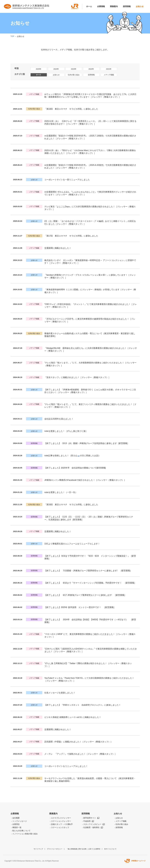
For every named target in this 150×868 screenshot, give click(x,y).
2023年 (74, 69)
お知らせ (140, 6)
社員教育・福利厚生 (91, 827)
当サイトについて (110, 849)
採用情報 (127, 6)
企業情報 (101, 6)
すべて (39, 75)
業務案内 (114, 6)
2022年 (91, 69)
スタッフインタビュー (92, 824)
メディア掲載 (109, 75)
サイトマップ (38, 849)
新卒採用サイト (90, 818)
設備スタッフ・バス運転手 (62, 824)
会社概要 (16, 818)
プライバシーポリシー (55, 849)
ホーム (89, 6)
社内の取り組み (74, 75)
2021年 (109, 69)
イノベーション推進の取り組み (25, 834)
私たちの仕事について (21, 831)
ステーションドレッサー (61, 821)
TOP (12, 36)
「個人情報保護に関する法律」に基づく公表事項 (83, 849)
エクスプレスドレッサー (61, 818)
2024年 (56, 69)
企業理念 (16, 824)
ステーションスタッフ (60, 827)
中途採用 (87, 821)
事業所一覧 (17, 827)
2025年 (39, 69)
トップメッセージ (20, 821)
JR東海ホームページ (135, 861)
